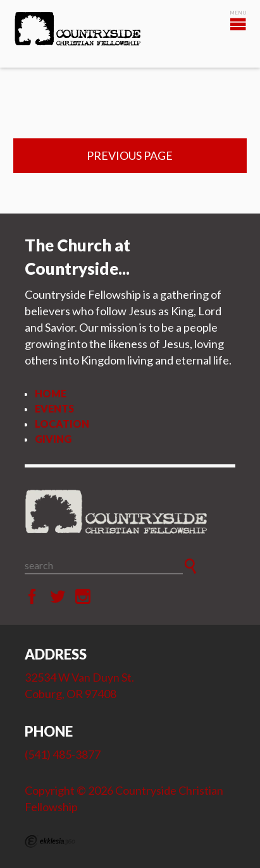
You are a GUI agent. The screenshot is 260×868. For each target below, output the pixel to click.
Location (62, 424)
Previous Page (130, 155)
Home (51, 393)
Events (54, 408)
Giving (53, 439)
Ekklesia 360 (50, 841)
